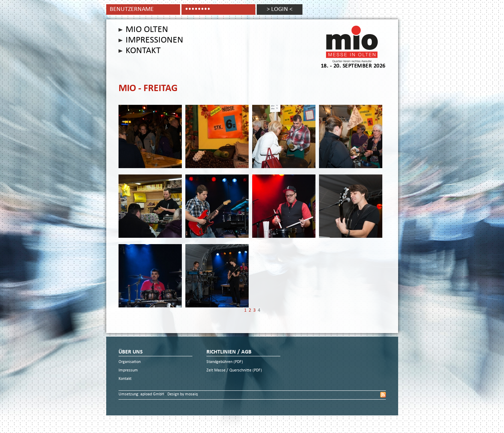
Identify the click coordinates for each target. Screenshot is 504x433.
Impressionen (154, 40)
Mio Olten (147, 30)
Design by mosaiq (183, 394)
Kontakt (143, 51)
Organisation (130, 362)
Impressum (128, 371)
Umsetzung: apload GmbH (142, 394)
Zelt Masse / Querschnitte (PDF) (234, 371)
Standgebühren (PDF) (225, 362)
